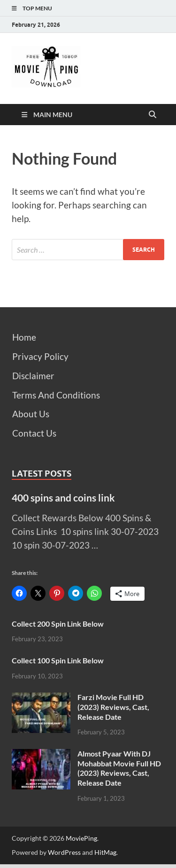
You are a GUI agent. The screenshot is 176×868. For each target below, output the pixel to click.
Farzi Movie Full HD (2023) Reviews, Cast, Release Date (113, 707)
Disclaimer (33, 376)
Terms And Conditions (56, 395)
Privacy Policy (40, 356)
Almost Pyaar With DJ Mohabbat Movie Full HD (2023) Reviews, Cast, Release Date (119, 768)
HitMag (105, 852)
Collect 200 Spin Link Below (58, 624)
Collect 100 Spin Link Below (58, 660)
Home (24, 337)
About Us (31, 414)
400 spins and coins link (63, 498)
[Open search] (153, 115)
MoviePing (81, 838)
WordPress (64, 852)
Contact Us (34, 433)
